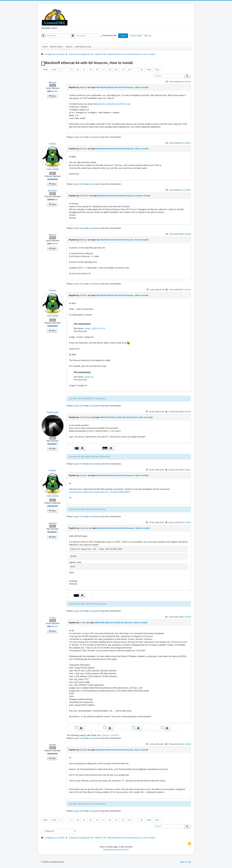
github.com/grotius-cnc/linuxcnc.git (114, 104)
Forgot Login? (136, 35)
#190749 (187, 412)
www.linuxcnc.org (83, 47)
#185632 (187, 82)
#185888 (187, 234)
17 (123, 70)
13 (97, 70)
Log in (123, 36)
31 (142, 70)
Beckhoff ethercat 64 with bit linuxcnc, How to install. (123, 87)
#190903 (187, 522)
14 (103, 70)
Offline (53, 85)
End (157, 70)
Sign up (148, 35)
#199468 (187, 617)
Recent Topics (57, 47)
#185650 (187, 143)
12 (91, 70)
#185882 (187, 190)
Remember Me (110, 35)
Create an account (91, 137)
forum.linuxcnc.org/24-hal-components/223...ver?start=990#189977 (100, 492)
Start (45, 70)
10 (78, 70)
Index (45, 47)
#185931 (187, 290)
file (70, 498)
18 (129, 70)
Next (149, 70)
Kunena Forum (122, 850)
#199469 (187, 744)
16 (116, 70)
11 (84, 70)
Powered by (109, 850)
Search (69, 47)
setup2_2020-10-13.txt (95, 328)
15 (110, 70)
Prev (54, 70)
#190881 (187, 470)
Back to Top (185, 862)
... (66, 70)
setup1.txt (89, 377)
